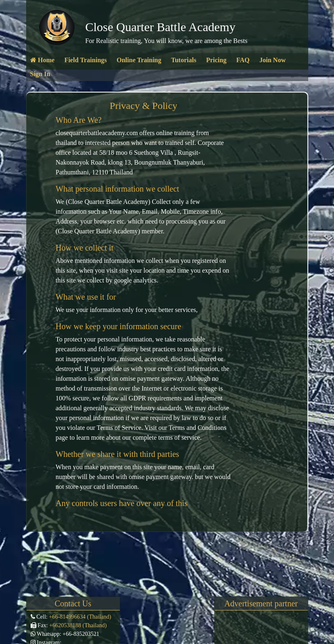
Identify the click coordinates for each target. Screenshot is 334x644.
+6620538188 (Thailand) (78, 625)
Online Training (139, 60)
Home (43, 60)
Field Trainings (85, 60)
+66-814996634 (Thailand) (79, 617)
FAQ (243, 60)
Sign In (40, 74)
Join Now (272, 60)
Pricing (216, 60)
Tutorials (184, 60)
